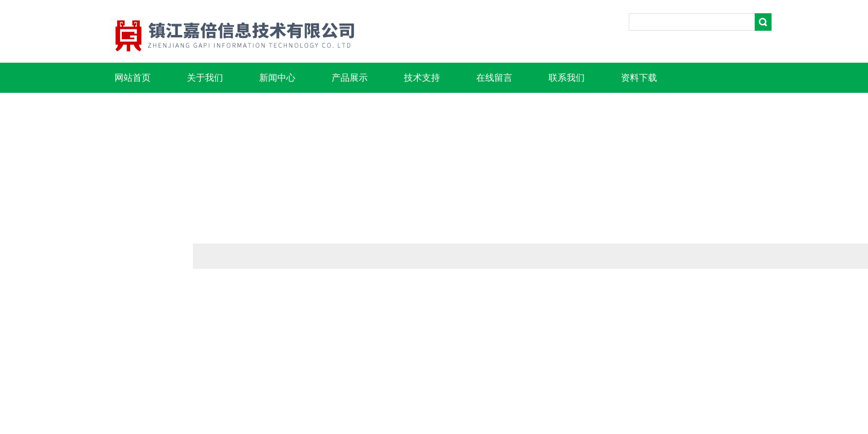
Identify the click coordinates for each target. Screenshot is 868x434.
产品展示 (350, 78)
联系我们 (567, 78)
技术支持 (422, 78)
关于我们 (205, 78)
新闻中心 (277, 78)
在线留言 (494, 78)
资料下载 (639, 78)
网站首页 (133, 78)
